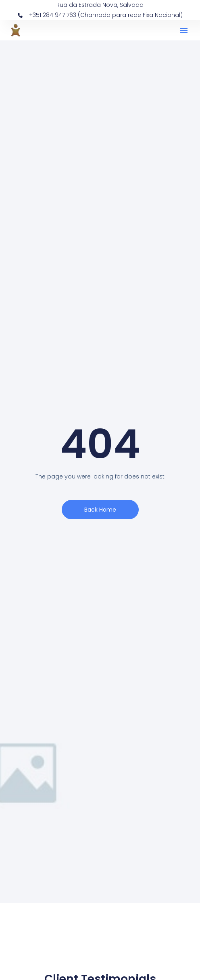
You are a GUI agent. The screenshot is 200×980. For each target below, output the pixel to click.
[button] (184, 30)
